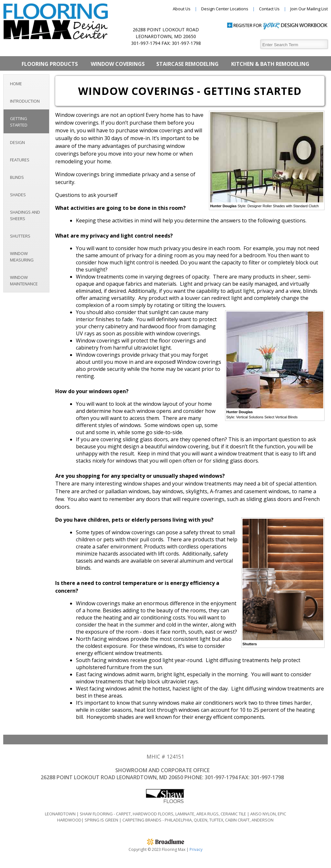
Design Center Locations (225, 9)
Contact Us (269, 9)
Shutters (20, 236)
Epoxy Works (165, 78)
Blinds (17, 177)
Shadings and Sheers (25, 215)
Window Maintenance (24, 281)
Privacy (196, 849)
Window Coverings (118, 64)
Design (17, 142)
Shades (18, 195)
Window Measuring (22, 257)
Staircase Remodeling (187, 64)
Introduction (25, 101)
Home (16, 84)
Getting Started (19, 122)
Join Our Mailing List (309, 9)
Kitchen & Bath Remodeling (270, 64)
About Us (182, 9)
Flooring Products (50, 64)
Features (20, 160)
